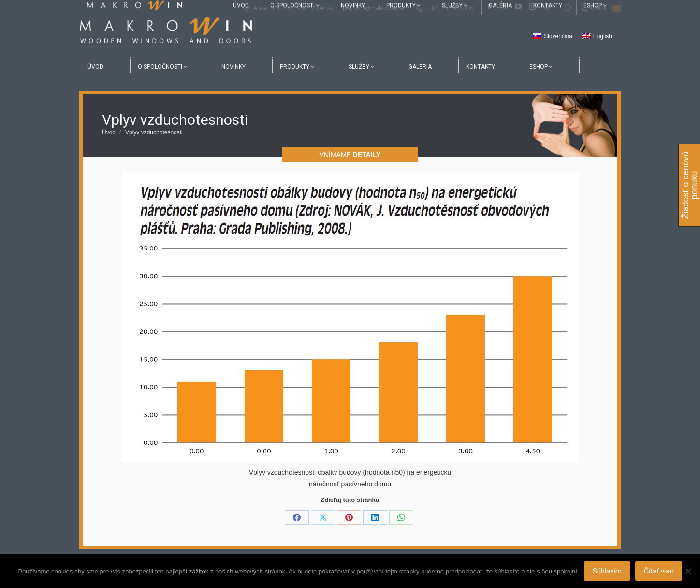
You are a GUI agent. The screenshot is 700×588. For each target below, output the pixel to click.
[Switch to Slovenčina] (553, 37)
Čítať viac (659, 571)
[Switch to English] (597, 37)
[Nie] (688, 571)
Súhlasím (607, 571)
